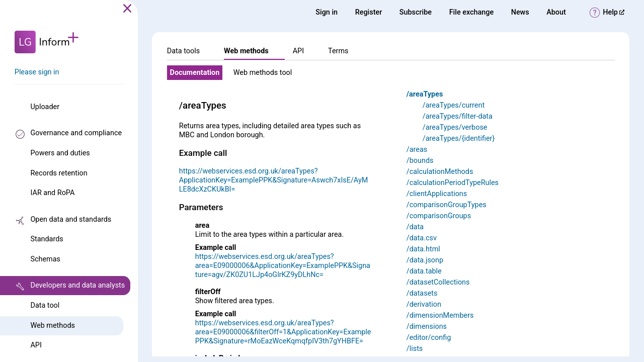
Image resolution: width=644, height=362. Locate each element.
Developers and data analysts (77, 285)
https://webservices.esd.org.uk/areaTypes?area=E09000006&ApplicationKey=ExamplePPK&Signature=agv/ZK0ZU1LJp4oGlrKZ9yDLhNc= (283, 266)
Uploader (45, 107)
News (520, 12)
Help (614, 12)
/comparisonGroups (439, 216)
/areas (417, 150)
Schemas (45, 259)
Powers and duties (60, 153)
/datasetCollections (438, 282)
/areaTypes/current (454, 105)
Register (369, 12)
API (36, 345)
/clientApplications (437, 194)
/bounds (420, 161)
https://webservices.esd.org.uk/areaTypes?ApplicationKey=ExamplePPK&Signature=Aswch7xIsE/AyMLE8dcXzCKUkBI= (273, 180)
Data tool (45, 305)
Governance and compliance (76, 133)
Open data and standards (71, 219)
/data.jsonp (425, 260)
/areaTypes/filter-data (458, 116)
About (556, 12)
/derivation (424, 304)
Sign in (327, 12)
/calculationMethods (440, 172)
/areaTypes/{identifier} (459, 139)
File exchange (472, 12)
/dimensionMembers (440, 315)
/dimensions (427, 327)
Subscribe (416, 12)
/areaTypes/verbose (455, 127)
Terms (338, 51)
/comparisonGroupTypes (447, 205)
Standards (47, 239)
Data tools (183, 51)
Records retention (59, 173)
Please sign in (37, 72)
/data (415, 227)
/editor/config (429, 338)
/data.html (423, 249)
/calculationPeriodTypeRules (453, 183)
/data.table (424, 271)
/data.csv (422, 238)
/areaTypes (425, 94)
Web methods (52, 326)
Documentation (195, 73)
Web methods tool (263, 73)
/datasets (422, 293)
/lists (415, 349)
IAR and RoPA (52, 193)
